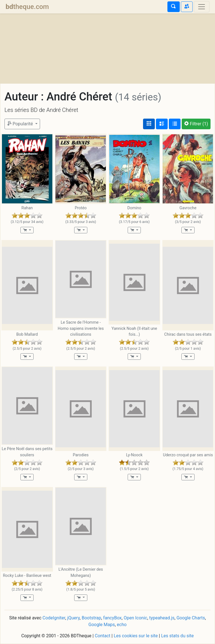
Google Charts (191, 618)
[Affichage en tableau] (175, 124)
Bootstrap (92, 618)
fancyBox (113, 618)
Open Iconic (135, 618)
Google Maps (102, 625)
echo (122, 625)
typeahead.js (162, 618)
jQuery (73, 618)
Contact (102, 636)
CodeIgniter (54, 618)
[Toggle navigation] (202, 7)
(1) (196, 124)
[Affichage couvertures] (149, 124)
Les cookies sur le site (136, 636)
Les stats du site (177, 636)
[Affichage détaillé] (162, 124)
